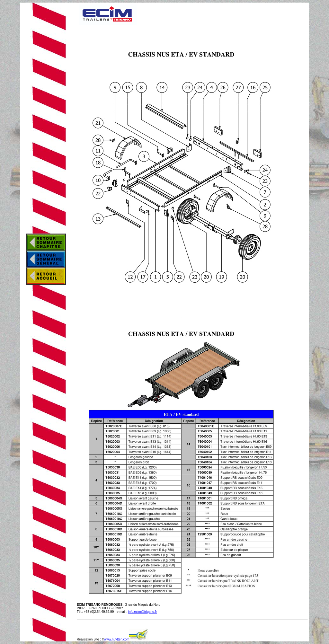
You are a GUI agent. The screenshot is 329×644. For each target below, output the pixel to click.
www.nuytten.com (117, 639)
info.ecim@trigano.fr (143, 612)
